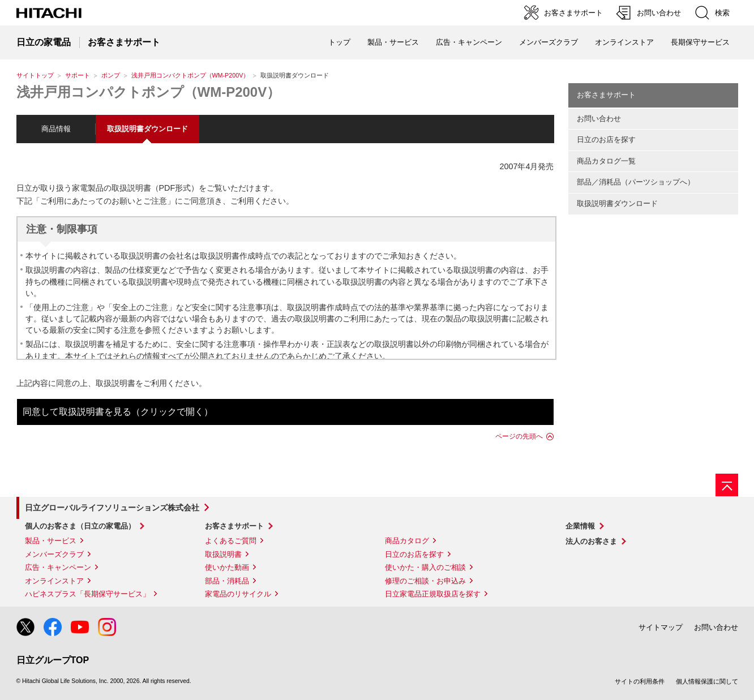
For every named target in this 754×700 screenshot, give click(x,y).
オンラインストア (624, 42)
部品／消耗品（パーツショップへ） (636, 182)
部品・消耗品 (227, 581)
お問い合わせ (599, 119)
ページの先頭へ (519, 436)
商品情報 (56, 129)
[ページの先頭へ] (727, 485)
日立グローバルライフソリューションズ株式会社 (112, 508)
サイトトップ (35, 75)
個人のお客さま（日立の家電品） (80, 526)
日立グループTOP (53, 660)
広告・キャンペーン (58, 567)
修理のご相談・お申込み (425, 581)
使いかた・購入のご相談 (425, 567)
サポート (78, 75)
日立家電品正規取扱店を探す (433, 594)
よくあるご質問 (231, 541)
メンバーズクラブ (549, 42)
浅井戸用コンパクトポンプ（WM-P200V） (190, 75)
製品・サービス (51, 541)
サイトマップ (661, 627)
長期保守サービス (700, 42)
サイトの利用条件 (640, 681)
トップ (339, 42)
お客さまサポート (606, 95)
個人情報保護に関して (707, 681)
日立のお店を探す (606, 139)
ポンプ (111, 75)
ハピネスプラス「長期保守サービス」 (87, 594)
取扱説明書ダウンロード (617, 203)
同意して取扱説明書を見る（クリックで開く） (118, 412)
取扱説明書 (223, 554)
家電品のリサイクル (238, 594)
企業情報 (580, 526)
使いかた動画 (227, 567)
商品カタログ (407, 541)
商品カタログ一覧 (606, 161)
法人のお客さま (591, 541)
